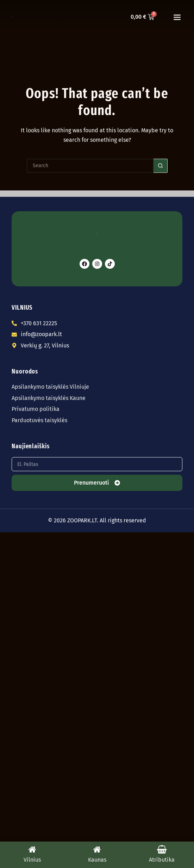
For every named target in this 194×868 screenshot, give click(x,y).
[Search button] (161, 166)
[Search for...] (90, 166)
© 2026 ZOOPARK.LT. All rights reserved (97, 520)
